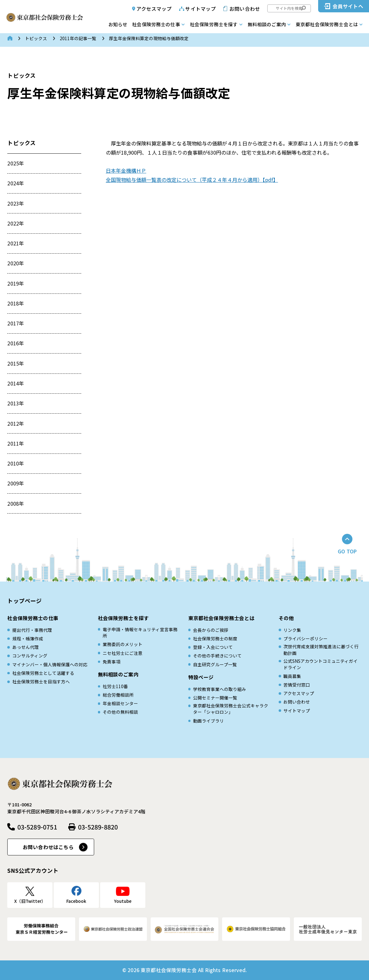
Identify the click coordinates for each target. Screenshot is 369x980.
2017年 (16, 323)
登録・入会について (213, 647)
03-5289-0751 (37, 827)
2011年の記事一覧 (78, 38)
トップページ (24, 601)
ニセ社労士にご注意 (123, 653)
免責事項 (112, 662)
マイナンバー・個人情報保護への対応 (50, 664)
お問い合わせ (245, 9)
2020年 (16, 263)
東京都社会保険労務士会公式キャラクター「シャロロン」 (231, 709)
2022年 (16, 223)
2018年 (16, 303)
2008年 (16, 503)
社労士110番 (115, 686)
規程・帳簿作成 (28, 638)
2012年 (16, 423)
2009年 (16, 483)
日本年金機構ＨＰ (126, 170)
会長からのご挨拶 (211, 630)
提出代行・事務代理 (32, 630)
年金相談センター (120, 703)
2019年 (16, 283)
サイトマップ (200, 9)
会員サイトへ (348, 6)
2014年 (16, 383)
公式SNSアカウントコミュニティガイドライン (321, 664)
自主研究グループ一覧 (215, 664)
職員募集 (292, 676)
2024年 (16, 183)
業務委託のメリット (123, 644)
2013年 (16, 403)
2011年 (16, 443)
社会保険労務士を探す (214, 24)
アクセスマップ (154, 9)
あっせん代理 (26, 647)
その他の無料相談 (120, 712)
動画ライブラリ (209, 721)
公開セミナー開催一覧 (215, 698)
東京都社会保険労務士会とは (327, 24)
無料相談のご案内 (267, 24)
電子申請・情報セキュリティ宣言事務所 (140, 632)
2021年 (16, 243)
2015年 (16, 363)
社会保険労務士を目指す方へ (41, 681)
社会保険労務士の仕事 (156, 24)
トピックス (36, 38)
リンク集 (292, 630)
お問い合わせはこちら (48, 847)
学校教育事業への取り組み (220, 689)
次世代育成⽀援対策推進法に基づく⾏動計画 (321, 650)
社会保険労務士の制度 (215, 638)
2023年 (16, 203)
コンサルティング (30, 656)
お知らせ (118, 24)
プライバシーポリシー (305, 638)
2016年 (16, 343)
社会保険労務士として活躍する (43, 673)
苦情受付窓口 (297, 685)
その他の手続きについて (217, 656)
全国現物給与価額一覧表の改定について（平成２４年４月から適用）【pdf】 (192, 180)
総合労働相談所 (118, 695)
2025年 (16, 163)
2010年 (16, 463)
